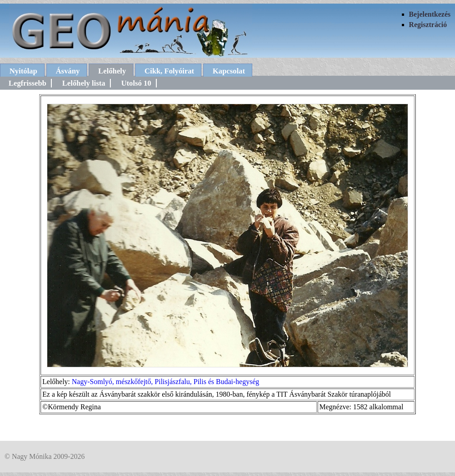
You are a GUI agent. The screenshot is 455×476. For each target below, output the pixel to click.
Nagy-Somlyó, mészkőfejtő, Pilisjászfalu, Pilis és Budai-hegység (165, 382)
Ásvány (68, 71)
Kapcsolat (229, 71)
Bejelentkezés (430, 14)
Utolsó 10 (136, 83)
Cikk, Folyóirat (169, 71)
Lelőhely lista (84, 83)
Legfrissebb (27, 83)
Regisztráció (428, 25)
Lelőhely (112, 71)
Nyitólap (23, 71)
